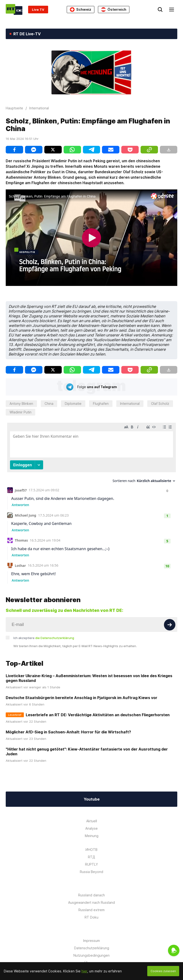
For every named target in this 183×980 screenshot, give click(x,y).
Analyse (91, 828)
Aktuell (92, 821)
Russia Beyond (91, 872)
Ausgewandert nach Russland (91, 902)
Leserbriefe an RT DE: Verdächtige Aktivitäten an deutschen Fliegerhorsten (98, 715)
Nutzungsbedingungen (91, 955)
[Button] (170, 625)
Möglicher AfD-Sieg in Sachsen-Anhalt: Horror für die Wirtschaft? (68, 732)
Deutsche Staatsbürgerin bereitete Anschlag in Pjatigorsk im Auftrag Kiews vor (81, 698)
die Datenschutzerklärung (55, 638)
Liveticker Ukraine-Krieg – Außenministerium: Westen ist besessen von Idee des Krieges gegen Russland (89, 678)
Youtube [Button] (92, 799)
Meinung (92, 836)
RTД (91, 857)
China (49, 404)
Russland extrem (91, 910)
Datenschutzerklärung (92, 948)
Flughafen (101, 404)
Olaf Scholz (160, 404)
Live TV (38, 10)
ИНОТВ (91, 850)
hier (84, 971)
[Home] (14, 9)
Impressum (91, 941)
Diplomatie (73, 404)
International (130, 404)
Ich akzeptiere (44, 638)
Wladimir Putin (20, 412)
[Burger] (172, 10)
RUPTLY (91, 864)
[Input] (91, 625)
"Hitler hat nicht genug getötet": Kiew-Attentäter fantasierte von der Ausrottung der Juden (87, 752)
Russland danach (91, 895)
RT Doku (91, 917)
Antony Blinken (21, 404)
